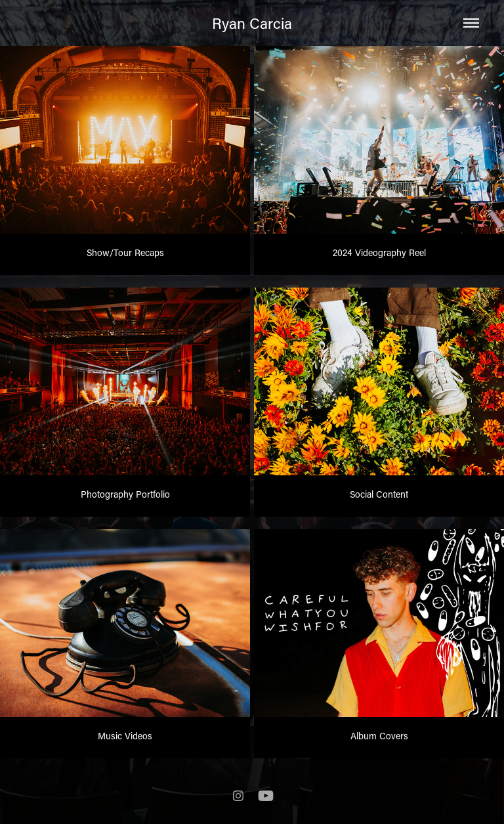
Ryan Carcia (252, 23)
